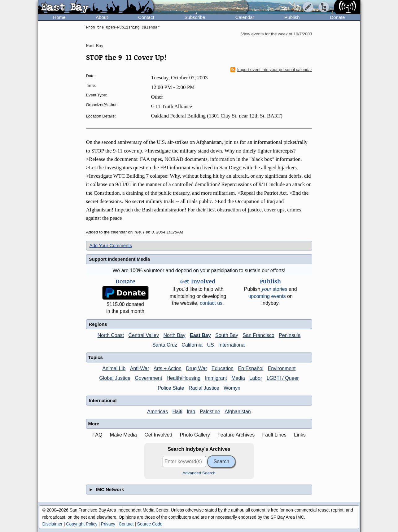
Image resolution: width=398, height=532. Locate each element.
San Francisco (258, 335)
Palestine (210, 412)
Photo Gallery (195, 435)
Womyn (232, 388)
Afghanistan (238, 412)
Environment (282, 368)
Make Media (123, 435)
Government (148, 378)
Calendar (245, 17)
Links (300, 435)
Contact (146, 17)
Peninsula (290, 335)
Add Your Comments (111, 245)
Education (223, 368)
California (192, 345)
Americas (157, 412)
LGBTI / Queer (283, 378)
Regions (98, 324)
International (232, 345)
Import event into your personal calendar (271, 70)
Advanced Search (199, 473)
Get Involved (158, 435)
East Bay (95, 46)
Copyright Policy (82, 524)
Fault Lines (274, 435)
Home (59, 17)
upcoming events (267, 296)
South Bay (227, 335)
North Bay (174, 335)
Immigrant (216, 378)
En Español (251, 368)
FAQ (97, 435)
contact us (211, 303)
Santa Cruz (165, 345)
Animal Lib (114, 368)
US (210, 345)
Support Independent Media (120, 259)
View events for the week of (277, 34)
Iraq (191, 412)
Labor (256, 378)
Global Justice (115, 378)
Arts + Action (168, 368)
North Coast (111, 335)
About (102, 17)
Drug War (196, 368)
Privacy (108, 524)
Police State (171, 388)
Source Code (150, 524)
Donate (337, 17)
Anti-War (140, 368)
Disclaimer (52, 524)
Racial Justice (204, 388)
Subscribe (195, 17)
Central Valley (144, 335)
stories (275, 289)
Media (238, 378)
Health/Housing (184, 378)
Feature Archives (236, 435)
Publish (292, 17)
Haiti (177, 412)
